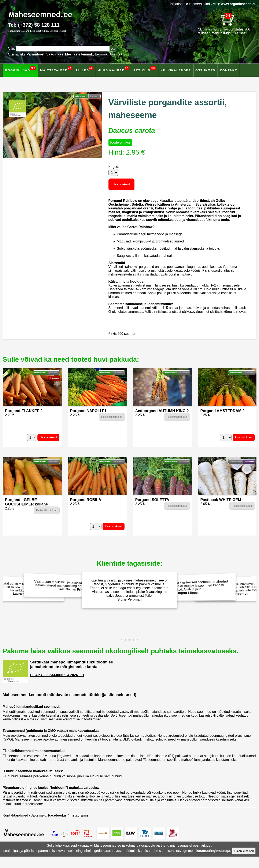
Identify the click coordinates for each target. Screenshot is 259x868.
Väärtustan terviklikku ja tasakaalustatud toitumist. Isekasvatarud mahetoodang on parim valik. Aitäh (70, 586)
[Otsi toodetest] (113, 49)
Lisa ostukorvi (121, 184)
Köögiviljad (20, 69)
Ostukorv (205, 70)
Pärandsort (36, 54)
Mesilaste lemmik (79, 54)
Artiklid (145, 69)
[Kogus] (113, 173)
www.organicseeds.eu (239, 4)
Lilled (85, 69)
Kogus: (114, 167)
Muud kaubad (113, 69)
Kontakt (228, 70)
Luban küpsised (244, 851)
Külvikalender (176, 70)
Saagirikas (55, 54)
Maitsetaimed (56, 69)
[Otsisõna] (64, 49)
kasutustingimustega (213, 851)
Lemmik (101, 54)
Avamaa (116, 54)
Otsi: (12, 48)
